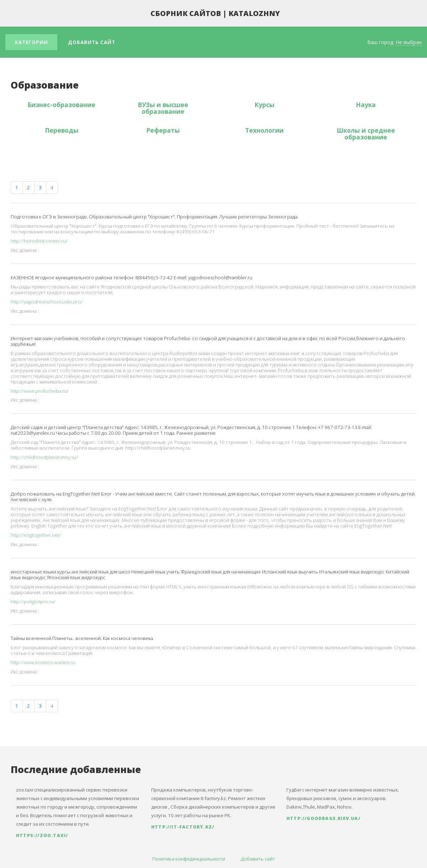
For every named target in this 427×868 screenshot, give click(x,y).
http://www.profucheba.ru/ (40, 391)
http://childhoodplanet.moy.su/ (44, 457)
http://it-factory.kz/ (183, 827)
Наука (366, 105)
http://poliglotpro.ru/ (33, 602)
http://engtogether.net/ (36, 535)
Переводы (62, 130)
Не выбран (409, 42)
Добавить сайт (92, 42)
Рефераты (163, 130)
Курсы (264, 105)
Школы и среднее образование (366, 134)
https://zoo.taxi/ (42, 835)
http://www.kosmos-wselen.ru (43, 662)
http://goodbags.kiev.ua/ (323, 818)
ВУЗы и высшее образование (163, 108)
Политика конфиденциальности (189, 859)
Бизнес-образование (61, 105)
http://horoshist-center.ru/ (39, 241)
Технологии (264, 130)
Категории (31, 42)
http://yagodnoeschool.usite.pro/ (47, 302)
